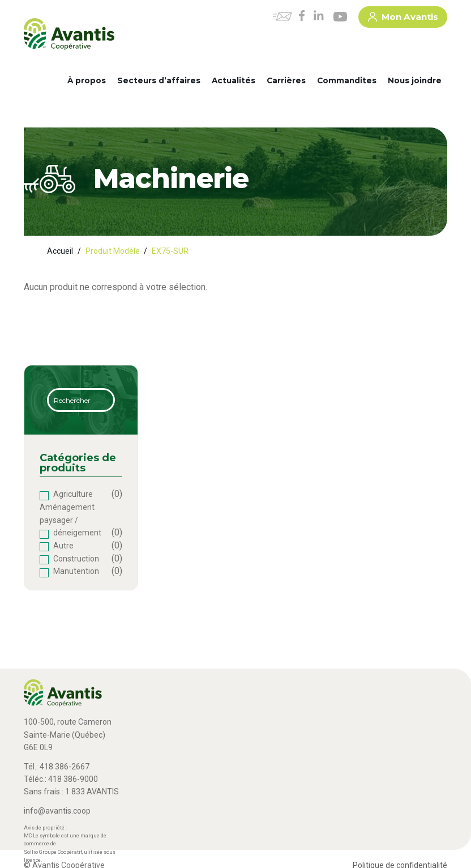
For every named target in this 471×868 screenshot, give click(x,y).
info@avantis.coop (57, 811)
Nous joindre (415, 80)
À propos (87, 80)
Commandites (347, 80)
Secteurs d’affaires (159, 80)
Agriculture (73, 494)
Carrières (286, 80)
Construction (76, 559)
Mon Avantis (403, 19)
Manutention (76, 571)
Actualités (234, 80)
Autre (63, 546)
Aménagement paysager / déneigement (70, 520)
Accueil (60, 251)
